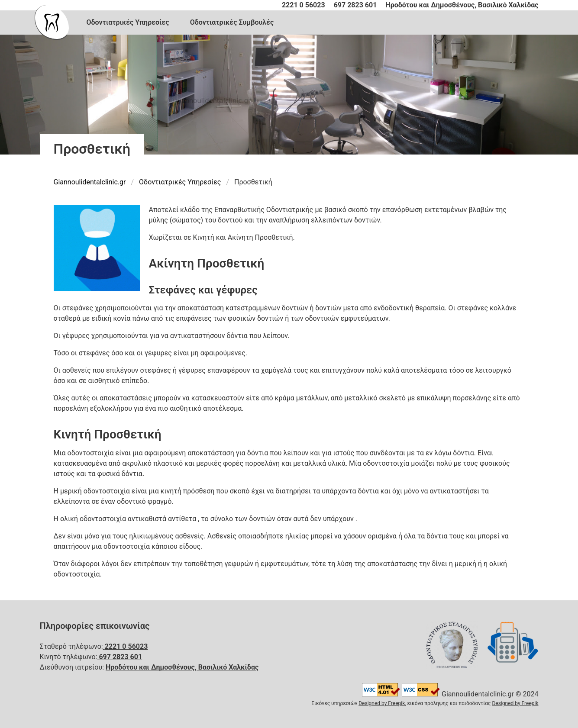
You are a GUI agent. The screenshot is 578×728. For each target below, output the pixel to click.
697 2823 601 (355, 5)
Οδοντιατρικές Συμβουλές (232, 22)
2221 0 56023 (304, 5)
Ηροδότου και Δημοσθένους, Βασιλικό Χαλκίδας (462, 5)
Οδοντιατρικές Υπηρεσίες (128, 22)
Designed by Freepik (382, 703)
